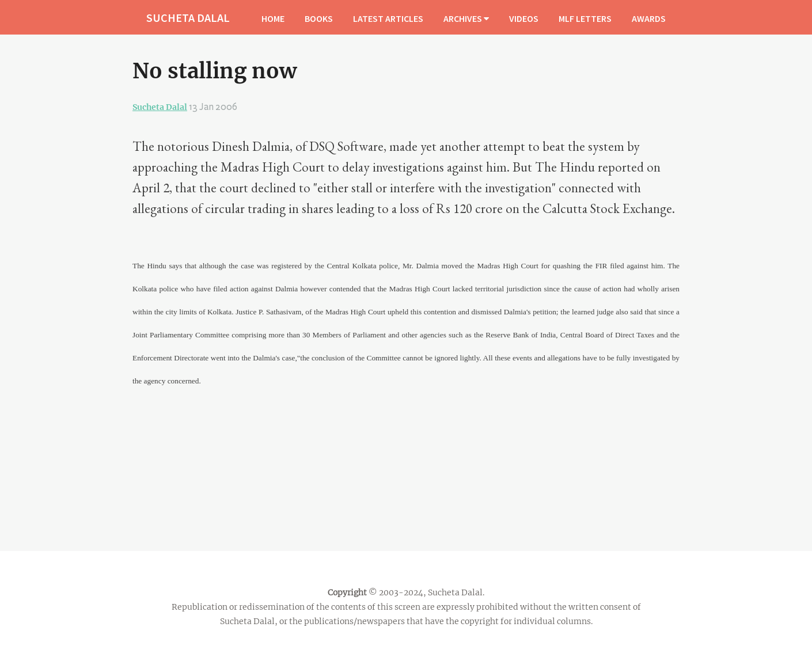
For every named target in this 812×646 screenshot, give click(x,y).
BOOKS (319, 18)
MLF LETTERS (585, 18)
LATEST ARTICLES (388, 18)
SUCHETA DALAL (188, 18)
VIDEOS (524, 18)
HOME (273, 18)
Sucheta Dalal (160, 107)
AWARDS (649, 18)
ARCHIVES (466, 18)
